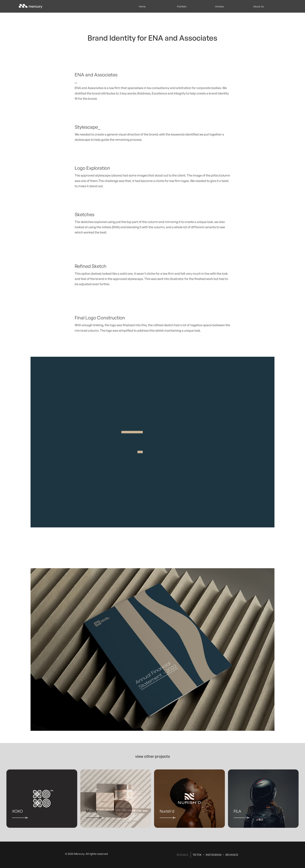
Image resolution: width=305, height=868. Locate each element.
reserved (102, 854)
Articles (220, 6)
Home (142, 6)
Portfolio (182, 6)
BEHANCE (232, 855)
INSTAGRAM (214, 855)
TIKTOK (197, 855)
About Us (259, 6)
